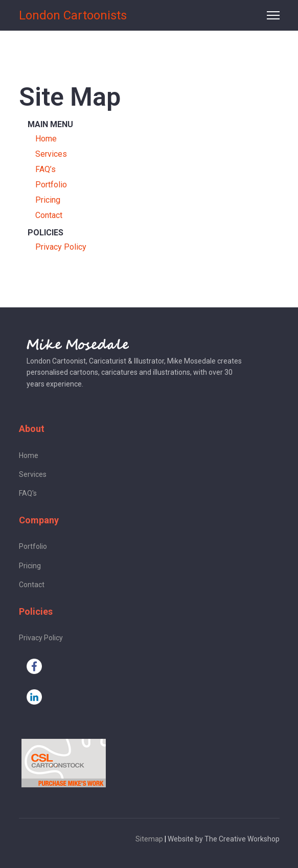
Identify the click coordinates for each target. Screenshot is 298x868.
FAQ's (28, 493)
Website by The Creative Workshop (224, 839)
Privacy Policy (61, 247)
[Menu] (273, 15)
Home (46, 139)
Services (51, 154)
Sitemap (149, 839)
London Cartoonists (73, 15)
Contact (49, 215)
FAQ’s (45, 169)
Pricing (48, 200)
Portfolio (51, 185)
